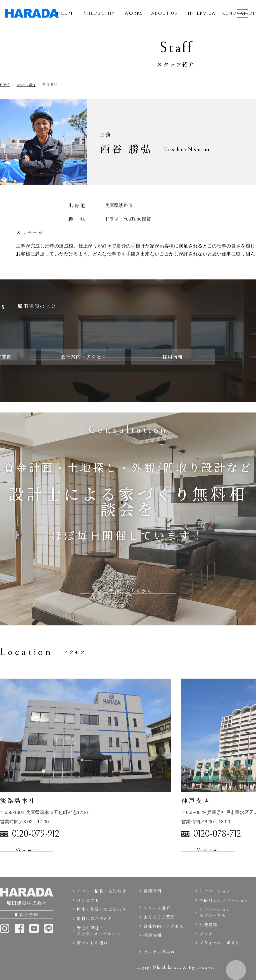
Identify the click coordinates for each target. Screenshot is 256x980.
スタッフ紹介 (26, 85)
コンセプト (88, 915)
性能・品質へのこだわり (101, 924)
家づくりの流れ (92, 957)
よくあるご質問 (159, 931)
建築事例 (152, 905)
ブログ (206, 948)
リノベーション (215, 905)
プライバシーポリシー (222, 957)
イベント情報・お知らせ (101, 905)
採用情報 (152, 950)
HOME (5, 85)
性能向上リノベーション (224, 915)
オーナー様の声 (159, 967)
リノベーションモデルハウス (215, 927)
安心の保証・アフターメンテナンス (99, 945)
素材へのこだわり (95, 933)
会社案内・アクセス (164, 941)
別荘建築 (208, 939)
